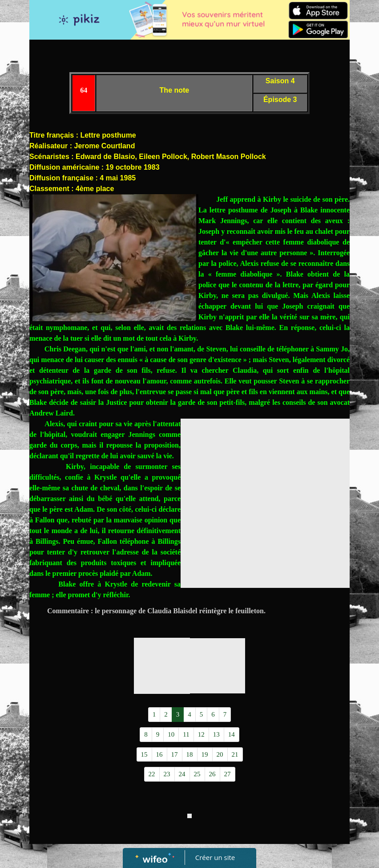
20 (220, 754)
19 (205, 754)
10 (171, 734)
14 (232, 734)
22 (152, 774)
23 (167, 774)
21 (235, 754)
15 (144, 754)
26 (212, 774)
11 (186, 734)
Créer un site (215, 857)
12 (201, 734)
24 (182, 774)
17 (175, 754)
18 (190, 754)
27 (228, 774)
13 (216, 734)
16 (159, 754)
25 (197, 774)
